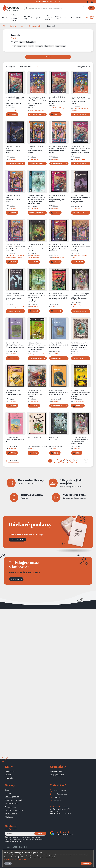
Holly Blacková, (54, 437)
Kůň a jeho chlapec (12, 442)
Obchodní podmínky (12, 797)
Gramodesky (76, 18)
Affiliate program (11, 814)
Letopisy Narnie (78, 201)
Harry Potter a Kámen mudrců (13, 250)
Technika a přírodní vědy (14, 18)
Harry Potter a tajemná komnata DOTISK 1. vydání (80, 153)
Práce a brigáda (10, 807)
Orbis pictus (78, 206)
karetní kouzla (60, 46)
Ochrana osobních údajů (14, 800)
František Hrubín (76, 343)
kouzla (31, 46)
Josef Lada (39, 437)
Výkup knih (9, 778)
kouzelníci (39, 46)
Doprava (8, 793)
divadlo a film (22, 46)
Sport (22, 26)
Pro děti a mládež (48, 18)
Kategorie (13, 26)
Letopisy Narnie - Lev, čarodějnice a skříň (35, 203)
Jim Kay (40, 390)
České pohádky (33, 440)
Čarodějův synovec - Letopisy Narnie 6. (34, 301)
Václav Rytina (20, 97)
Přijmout (86, 863)
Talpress (12, 399)
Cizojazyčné (38, 18)
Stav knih (8, 775)
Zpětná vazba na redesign (14, 810)
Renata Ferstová (84, 197)
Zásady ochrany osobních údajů (14, 841)
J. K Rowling (10, 97)
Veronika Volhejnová (34, 199)
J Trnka (86, 343)
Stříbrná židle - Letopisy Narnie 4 (79, 299)
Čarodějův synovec (15, 347)
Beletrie (5, 18)
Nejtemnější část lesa (56, 440)
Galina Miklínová (40, 99)
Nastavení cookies (11, 803)
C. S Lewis (31, 195)
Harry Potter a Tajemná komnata (57, 250)
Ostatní (65, 18)
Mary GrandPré (11, 99)
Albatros (12, 108)
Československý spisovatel (39, 446)
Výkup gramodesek (57, 775)
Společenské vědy (25, 18)
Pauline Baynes (38, 197)
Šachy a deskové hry (36, 26)
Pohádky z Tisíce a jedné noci (79, 346)
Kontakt (8, 790)
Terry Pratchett (11, 390)
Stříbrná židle (57, 394)
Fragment (34, 206)
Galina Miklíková (33, 101)
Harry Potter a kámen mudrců (35, 104)
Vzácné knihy (57, 18)
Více (8, 863)
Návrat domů (14, 351)
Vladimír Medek (85, 99)
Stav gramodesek (56, 771)
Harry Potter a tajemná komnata (13, 104)
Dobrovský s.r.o (58, 446)
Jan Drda (30, 437)
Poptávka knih (10, 771)
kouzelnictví (49, 46)
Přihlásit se (9, 817)
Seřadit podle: (11, 66)
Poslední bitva (54, 347)
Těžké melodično (13, 394)
